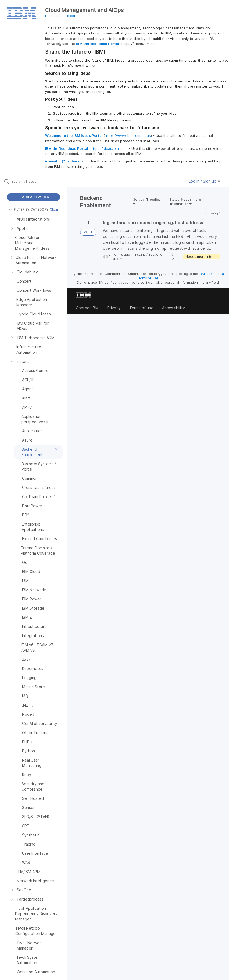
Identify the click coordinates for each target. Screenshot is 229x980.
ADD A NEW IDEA (33, 197)
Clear (54, 209)
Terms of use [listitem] (141, 308)
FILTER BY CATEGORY (29, 209)
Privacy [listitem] (114, 308)
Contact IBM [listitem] (87, 308)
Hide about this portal (62, 16)
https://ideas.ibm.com (109, 148)
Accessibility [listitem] (173, 308)
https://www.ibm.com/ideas (128, 135)
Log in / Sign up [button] (205, 181)
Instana (140, 254)
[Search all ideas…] (36, 181)
